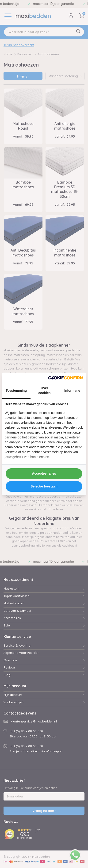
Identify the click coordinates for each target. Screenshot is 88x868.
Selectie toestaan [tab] (44, 486)
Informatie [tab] (72, 391)
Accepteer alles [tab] (44, 473)
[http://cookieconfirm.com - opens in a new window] (66, 378)
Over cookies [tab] (44, 390)
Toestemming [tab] (16, 391)
